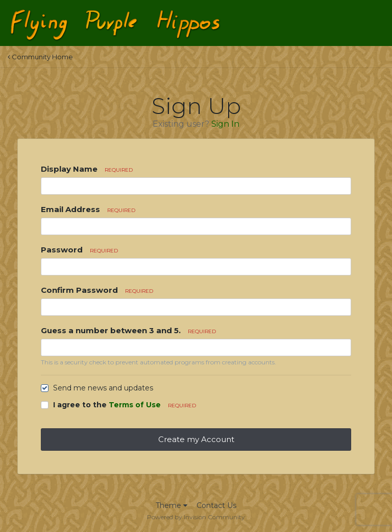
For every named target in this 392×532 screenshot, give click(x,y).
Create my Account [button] (196, 439)
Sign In (225, 124)
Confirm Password (97, 290)
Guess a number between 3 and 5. (128, 330)
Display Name (87, 169)
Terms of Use (135, 405)
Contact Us (216, 505)
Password (79, 250)
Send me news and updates (103, 388)
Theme (171, 505)
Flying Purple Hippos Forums (155, 15)
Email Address (88, 209)
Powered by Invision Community (196, 517)
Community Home (40, 57)
